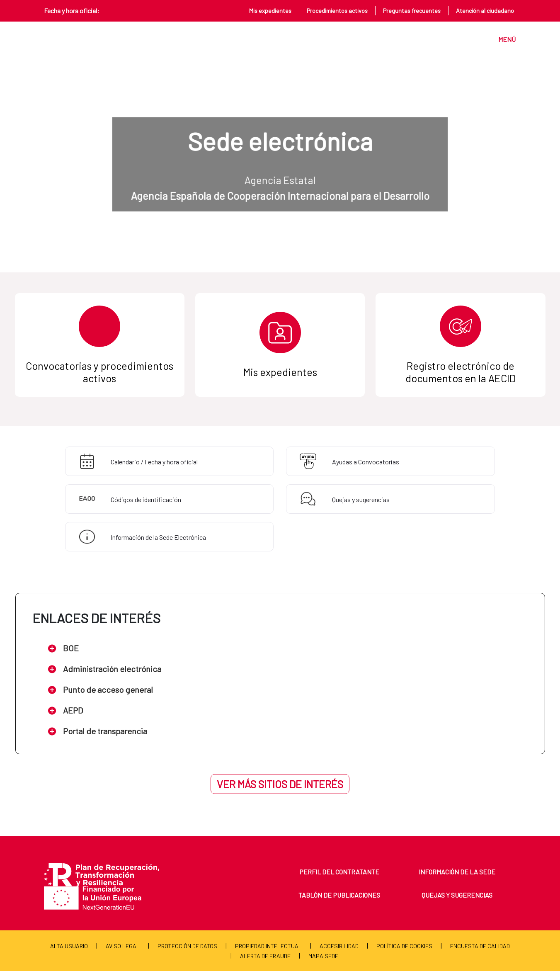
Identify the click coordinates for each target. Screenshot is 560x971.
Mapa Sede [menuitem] (323, 956)
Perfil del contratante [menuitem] (339, 872)
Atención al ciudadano (485, 11)
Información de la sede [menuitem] (457, 872)
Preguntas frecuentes (412, 11)
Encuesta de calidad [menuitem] (480, 946)
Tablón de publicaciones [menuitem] (339, 895)
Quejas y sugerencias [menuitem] (457, 895)
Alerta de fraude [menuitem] (265, 956)
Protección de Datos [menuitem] (187, 946)
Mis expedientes (270, 11)
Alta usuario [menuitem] (69, 946)
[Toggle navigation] (503, 39)
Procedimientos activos (337, 11)
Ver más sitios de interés (280, 784)
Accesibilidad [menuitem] (339, 946)
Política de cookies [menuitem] (404, 946)
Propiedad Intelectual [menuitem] (268, 946)
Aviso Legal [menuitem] (123, 946)
